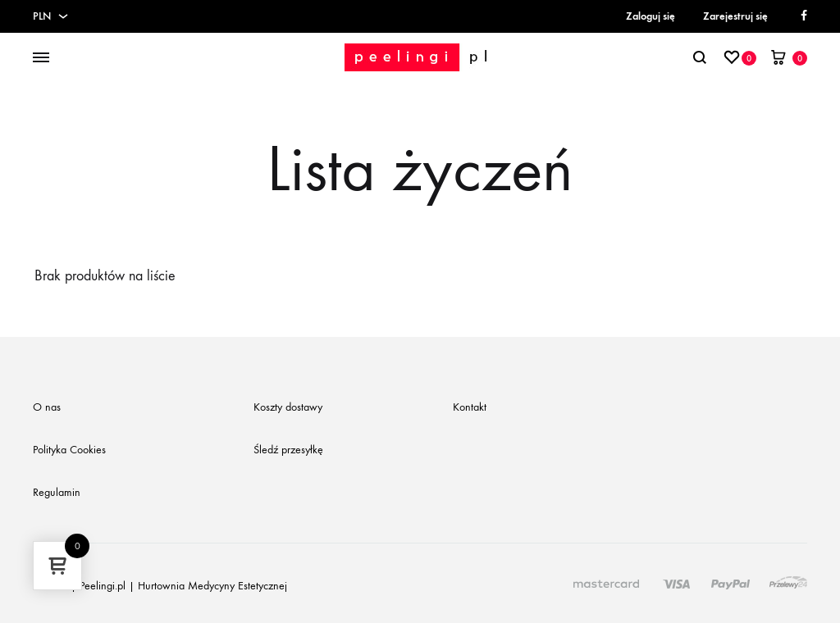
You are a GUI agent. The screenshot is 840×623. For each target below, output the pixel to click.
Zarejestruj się (735, 16)
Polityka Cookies (69, 450)
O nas (47, 407)
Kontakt (470, 407)
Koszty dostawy (288, 407)
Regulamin (57, 492)
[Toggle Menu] (41, 58)
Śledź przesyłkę (288, 450)
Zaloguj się (651, 16)
